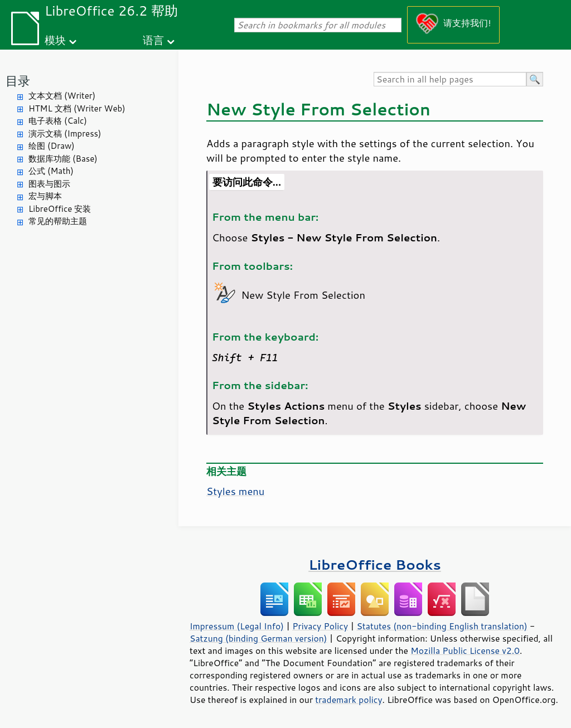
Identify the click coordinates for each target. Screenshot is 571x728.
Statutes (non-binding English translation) (442, 626)
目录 (18, 81)
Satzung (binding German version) (258, 638)
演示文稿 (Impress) (65, 134)
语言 (153, 40)
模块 (55, 40)
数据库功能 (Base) (63, 159)
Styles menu (235, 491)
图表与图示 (49, 184)
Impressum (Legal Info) (237, 626)
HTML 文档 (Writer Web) (77, 108)
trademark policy (349, 700)
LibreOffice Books (375, 564)
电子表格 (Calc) (58, 121)
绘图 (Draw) (52, 146)
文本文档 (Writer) (62, 96)
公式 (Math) (51, 171)
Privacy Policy (320, 626)
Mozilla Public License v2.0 (465, 651)
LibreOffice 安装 (60, 209)
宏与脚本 (45, 196)
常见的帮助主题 (58, 221)
